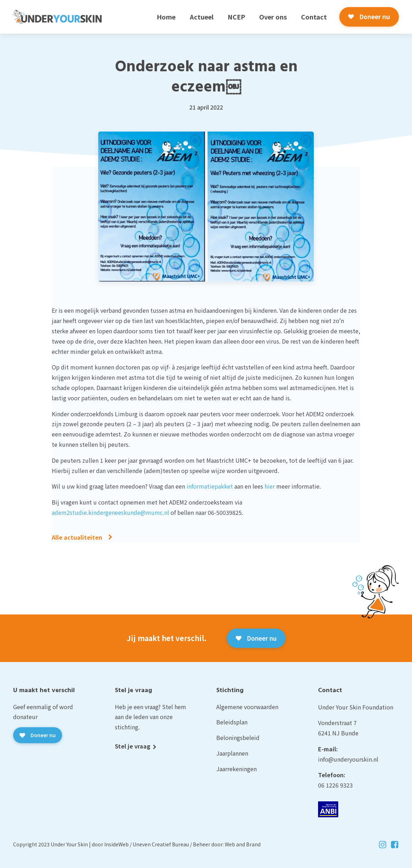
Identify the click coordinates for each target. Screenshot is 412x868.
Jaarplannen (232, 753)
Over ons (273, 17)
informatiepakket (210, 486)
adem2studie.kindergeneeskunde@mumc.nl (110, 512)
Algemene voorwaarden (247, 707)
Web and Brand (243, 844)
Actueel (202, 17)
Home (166, 17)
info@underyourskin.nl (348, 759)
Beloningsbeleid (238, 738)
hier (270, 486)
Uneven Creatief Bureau (161, 844)
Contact (314, 17)
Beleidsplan (232, 722)
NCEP (236, 17)
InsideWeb (116, 844)
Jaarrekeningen (236, 769)
